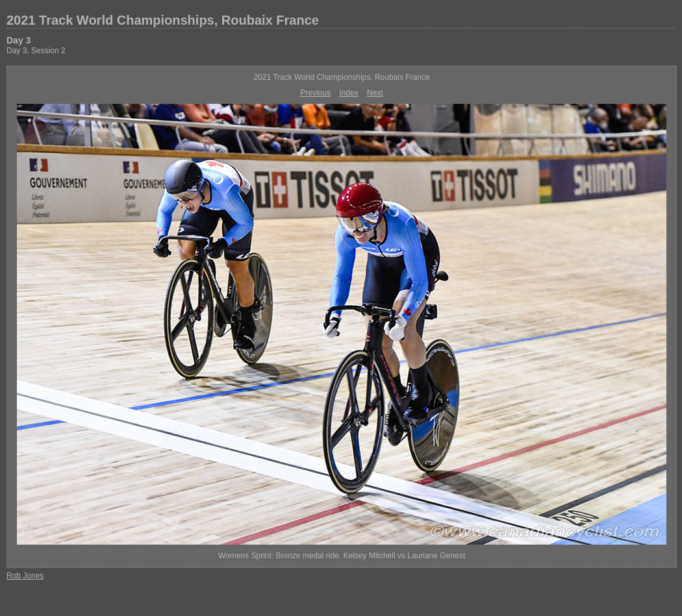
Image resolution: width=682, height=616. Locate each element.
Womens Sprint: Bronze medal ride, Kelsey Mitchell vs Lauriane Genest (342, 556)
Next (375, 93)
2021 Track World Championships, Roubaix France (163, 20)
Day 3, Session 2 (36, 51)
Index (348, 93)
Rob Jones (25, 576)
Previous (315, 93)
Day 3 (19, 40)
